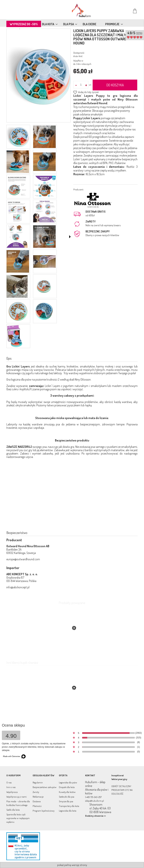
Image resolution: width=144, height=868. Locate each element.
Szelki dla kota (13, 810)
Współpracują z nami (16, 797)
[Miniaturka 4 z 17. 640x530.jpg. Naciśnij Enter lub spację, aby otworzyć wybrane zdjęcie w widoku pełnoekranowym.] (44, 162)
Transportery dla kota (69, 806)
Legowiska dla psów (68, 782)
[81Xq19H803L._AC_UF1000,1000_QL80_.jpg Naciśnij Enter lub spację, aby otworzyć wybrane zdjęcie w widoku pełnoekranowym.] (39, 76)
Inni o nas (11, 787)
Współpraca (12, 792)
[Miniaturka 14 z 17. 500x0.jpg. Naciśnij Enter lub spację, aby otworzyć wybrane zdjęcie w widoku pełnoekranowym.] (44, 286)
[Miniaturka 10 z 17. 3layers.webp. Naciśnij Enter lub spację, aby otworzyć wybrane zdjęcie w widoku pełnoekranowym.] (44, 237)
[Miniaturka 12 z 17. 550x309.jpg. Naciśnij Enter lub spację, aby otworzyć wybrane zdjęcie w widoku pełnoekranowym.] (44, 261)
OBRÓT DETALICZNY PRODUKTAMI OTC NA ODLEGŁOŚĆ (122, 790)
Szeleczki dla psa (67, 797)
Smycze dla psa (66, 801)
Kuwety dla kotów (67, 792)
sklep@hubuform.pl (94, 801)
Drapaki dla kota (67, 787)
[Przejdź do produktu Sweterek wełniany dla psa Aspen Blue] (72, 705)
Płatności (37, 806)
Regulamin (38, 782)
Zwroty (36, 792)
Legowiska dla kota (68, 811)
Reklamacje (38, 797)
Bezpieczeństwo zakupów (45, 787)
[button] (70, 237)
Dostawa (37, 801)
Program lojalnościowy (43, 811)
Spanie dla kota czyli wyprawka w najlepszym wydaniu (18, 818)
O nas (9, 782)
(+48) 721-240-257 (93, 797)
